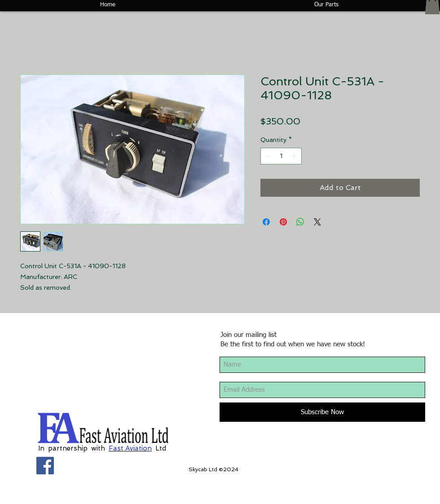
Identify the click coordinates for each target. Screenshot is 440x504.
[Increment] (295, 156)
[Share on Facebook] (266, 222)
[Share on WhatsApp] (300, 222)
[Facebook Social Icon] (45, 466)
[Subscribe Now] (322, 412)
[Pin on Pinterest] (283, 222)
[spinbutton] (281, 156)
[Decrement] (267, 156)
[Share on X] (317, 222)
